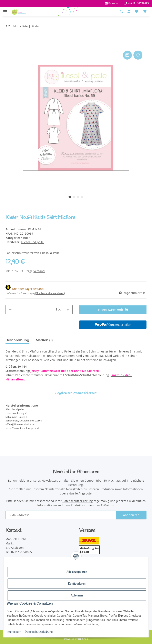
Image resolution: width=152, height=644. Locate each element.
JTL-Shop (83, 639)
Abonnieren (131, 515)
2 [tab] (74, 197)
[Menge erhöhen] (68, 310)
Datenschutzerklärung (39, 632)
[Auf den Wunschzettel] (138, 55)
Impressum (14, 632)
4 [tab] (82, 197)
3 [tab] (78, 197)
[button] (123, 11)
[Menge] (34, 310)
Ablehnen (77, 595)
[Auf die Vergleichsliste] (127, 55)
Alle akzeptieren (77, 572)
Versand (39, 271)
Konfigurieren (77, 584)
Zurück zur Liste (18, 26)
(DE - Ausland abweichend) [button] (50, 293)
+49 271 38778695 (138, 3)
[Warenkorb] (145, 11)
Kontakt (113, 3)
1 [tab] (70, 197)
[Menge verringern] (10, 310)
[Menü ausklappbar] (5, 9)
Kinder (25, 238)
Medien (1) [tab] (44, 340)
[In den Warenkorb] (9, 45)
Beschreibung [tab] (17, 340)
